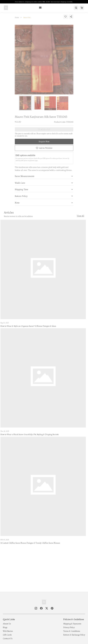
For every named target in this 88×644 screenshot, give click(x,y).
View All (80, 216)
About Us (7, 624)
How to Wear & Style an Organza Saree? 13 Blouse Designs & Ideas (28, 326)
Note (17, 203)
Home (17, 18)
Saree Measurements (24, 176)
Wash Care (20, 183)
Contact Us (8, 638)
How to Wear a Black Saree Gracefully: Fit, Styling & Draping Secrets (30, 434)
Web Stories (8, 631)
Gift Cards (7, 635)
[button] (44, 176)
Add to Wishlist (44, 148)
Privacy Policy (69, 627)
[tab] (44, 176)
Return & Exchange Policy (74, 635)
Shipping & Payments (72, 624)
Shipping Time (21, 189)
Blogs (5, 627)
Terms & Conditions (72, 631)
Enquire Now (44, 142)
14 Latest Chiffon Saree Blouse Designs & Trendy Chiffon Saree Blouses (30, 543)
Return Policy (21, 196)
